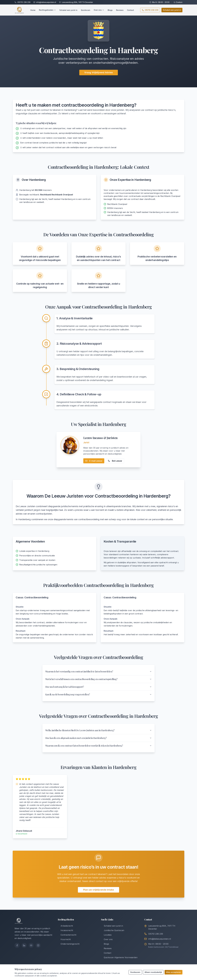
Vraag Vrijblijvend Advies (99, 72)
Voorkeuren (135, 972)
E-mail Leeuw (94, 461)
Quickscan (86, 10)
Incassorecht (65, 930)
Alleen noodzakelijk (153, 972)
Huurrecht (64, 939)
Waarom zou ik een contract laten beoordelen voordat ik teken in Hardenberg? (98, 746)
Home (33, 10)
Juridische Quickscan (113, 930)
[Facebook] (17, 945)
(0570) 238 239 (24, 2)
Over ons (99, 10)
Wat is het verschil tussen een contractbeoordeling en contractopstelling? (98, 679)
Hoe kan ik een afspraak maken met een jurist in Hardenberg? (98, 738)
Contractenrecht (67, 935)
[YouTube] (31, 945)
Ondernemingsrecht (69, 944)
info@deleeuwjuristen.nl (46, 2)
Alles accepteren (174, 972)
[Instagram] (38, 945)
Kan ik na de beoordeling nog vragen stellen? (98, 694)
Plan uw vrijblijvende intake (98, 890)
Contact (130, 10)
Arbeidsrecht (65, 926)
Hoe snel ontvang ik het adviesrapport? (98, 687)
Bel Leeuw (115, 461)
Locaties (106, 935)
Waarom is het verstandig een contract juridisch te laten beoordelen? (98, 671)
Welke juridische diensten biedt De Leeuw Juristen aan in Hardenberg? (98, 730)
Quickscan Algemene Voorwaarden (119, 957)
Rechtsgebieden (47, 10)
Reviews (120, 10)
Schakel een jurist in (68, 10)
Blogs (110, 10)
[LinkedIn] (24, 945)
